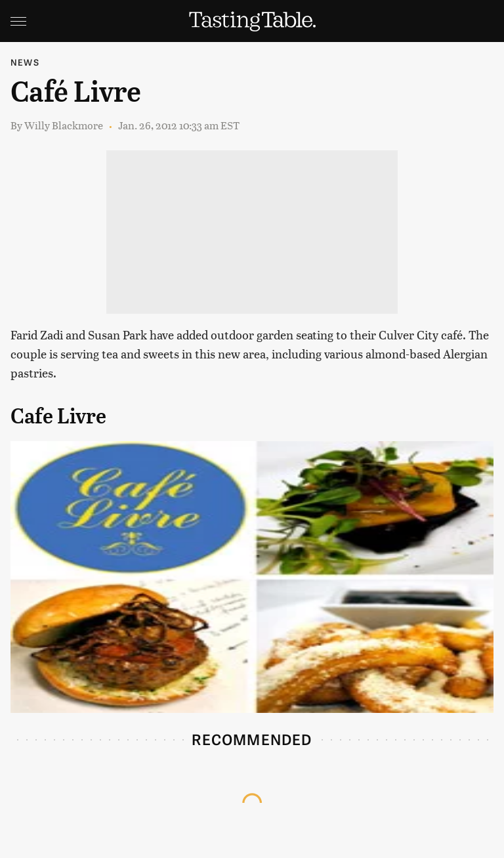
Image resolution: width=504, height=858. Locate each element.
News (25, 62)
